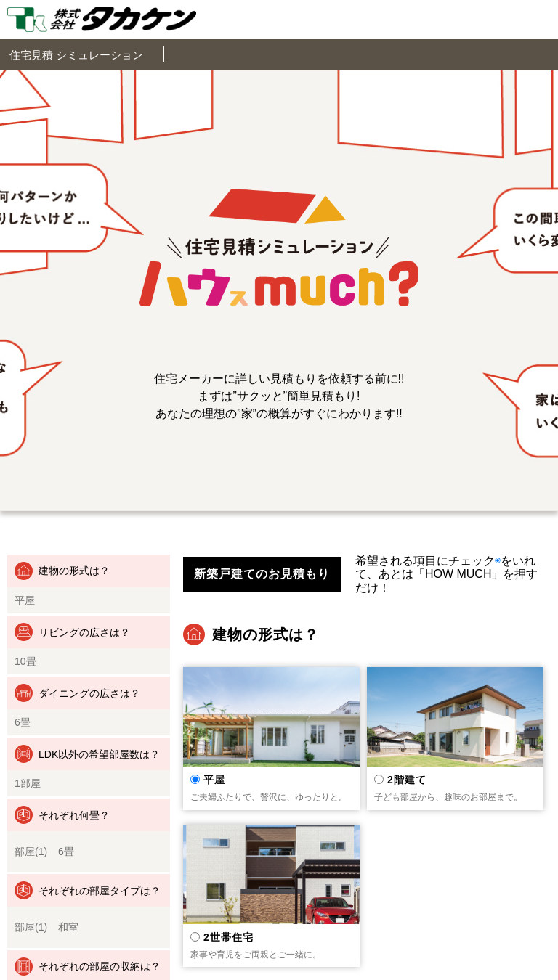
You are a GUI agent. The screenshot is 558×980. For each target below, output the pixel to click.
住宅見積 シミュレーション (76, 55)
